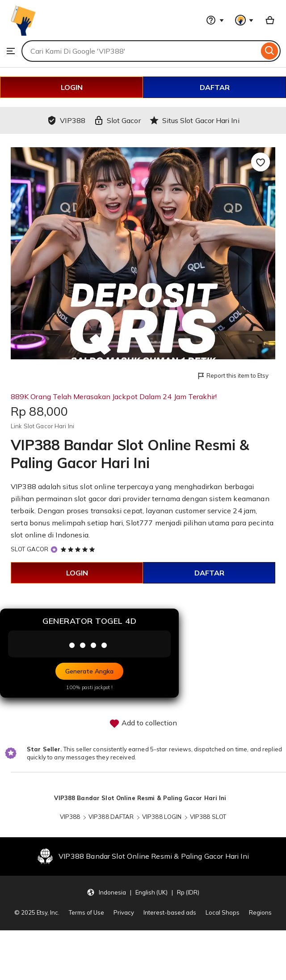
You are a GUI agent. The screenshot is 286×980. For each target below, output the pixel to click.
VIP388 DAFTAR (111, 817)
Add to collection (143, 724)
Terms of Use (86, 912)
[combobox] (140, 51)
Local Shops (223, 912)
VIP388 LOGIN (162, 817)
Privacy (124, 912)
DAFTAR (215, 87)
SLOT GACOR (29, 549)
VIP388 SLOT (208, 817)
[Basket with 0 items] (270, 20)
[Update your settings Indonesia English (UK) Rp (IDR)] (143, 892)
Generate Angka (89, 671)
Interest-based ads (170, 912)
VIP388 (70, 817)
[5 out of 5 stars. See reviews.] (79, 549)
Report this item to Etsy (233, 376)
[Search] (270, 51)
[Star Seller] (54, 550)
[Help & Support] (215, 20)
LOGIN (72, 87)
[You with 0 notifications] (244, 20)
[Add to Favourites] (261, 162)
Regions (260, 912)
